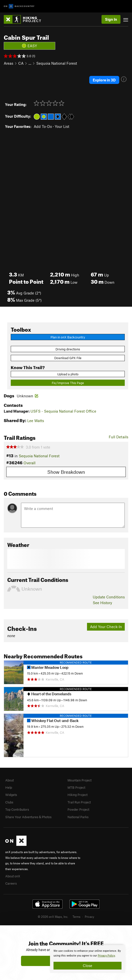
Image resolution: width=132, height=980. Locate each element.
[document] (87, 959)
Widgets (11, 795)
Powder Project (78, 809)
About (9, 780)
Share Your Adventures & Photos (28, 817)
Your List (62, 126)
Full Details (118, 437)
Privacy (89, 917)
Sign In (111, 19)
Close (87, 966)
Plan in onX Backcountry (68, 337)
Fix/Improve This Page (68, 383)
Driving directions (68, 349)
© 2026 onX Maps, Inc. (53, 917)
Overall (29, 463)
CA (21, 63)
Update (109, 597)
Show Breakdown (66, 472)
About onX (13, 876)
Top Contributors (17, 809)
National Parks (78, 817)
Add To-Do (43, 126)
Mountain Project (79, 780)
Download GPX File (68, 358)
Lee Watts (36, 421)
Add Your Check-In (106, 627)
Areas (8, 63)
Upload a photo (68, 374)
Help (9, 787)
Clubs (9, 802)
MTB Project (76, 787)
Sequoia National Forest (57, 63)
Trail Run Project (79, 802)
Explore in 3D (104, 80)
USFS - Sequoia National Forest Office (63, 411)
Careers (11, 883)
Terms (76, 917)
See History (102, 603)
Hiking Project (77, 795)
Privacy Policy (106, 956)
